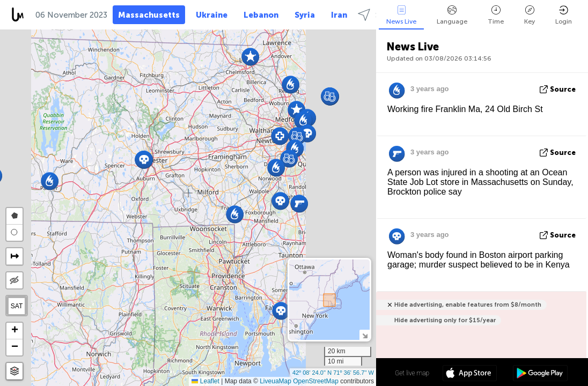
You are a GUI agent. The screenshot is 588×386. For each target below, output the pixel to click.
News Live (401, 15)
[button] (281, 311)
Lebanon (261, 15)
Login (564, 15)
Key (530, 15)
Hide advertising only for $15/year (445, 320)
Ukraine (212, 15)
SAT (17, 306)
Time (496, 15)
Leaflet (205, 381)
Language (452, 15)
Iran (339, 15)
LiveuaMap (275, 381)
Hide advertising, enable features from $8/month (468, 305)
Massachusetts (149, 15)
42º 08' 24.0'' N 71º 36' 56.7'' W (333, 373)
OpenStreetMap (316, 381)
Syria (305, 15)
